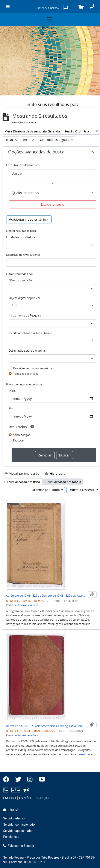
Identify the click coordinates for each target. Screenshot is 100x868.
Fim (11, 408)
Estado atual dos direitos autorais (30, 333)
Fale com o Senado (19, 846)
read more (86, 754)
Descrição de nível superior (23, 255)
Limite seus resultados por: (51, 104)
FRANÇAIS (43, 798)
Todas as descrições (26, 374)
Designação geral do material (27, 351)
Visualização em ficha (22, 482)
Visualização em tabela (62, 482)
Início (12, 391)
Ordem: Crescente (82, 490)
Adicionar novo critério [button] (28, 219)
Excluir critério (53, 204)
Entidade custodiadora (21, 237)
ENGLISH (10, 798)
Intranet (11, 810)
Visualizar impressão (22, 473)
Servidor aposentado (17, 831)
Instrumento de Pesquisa (25, 315)
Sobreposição (22, 435)
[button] (81, 7)
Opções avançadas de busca (36, 152)
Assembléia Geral (28, 605)
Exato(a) (18, 440)
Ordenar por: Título (46, 490)
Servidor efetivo (14, 818)
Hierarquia (55, 473)
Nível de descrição (20, 280)
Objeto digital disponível (24, 298)
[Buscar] (53, 173)
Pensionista (11, 837)
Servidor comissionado (19, 825)
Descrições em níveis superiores (33, 368)
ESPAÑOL (26, 798)
